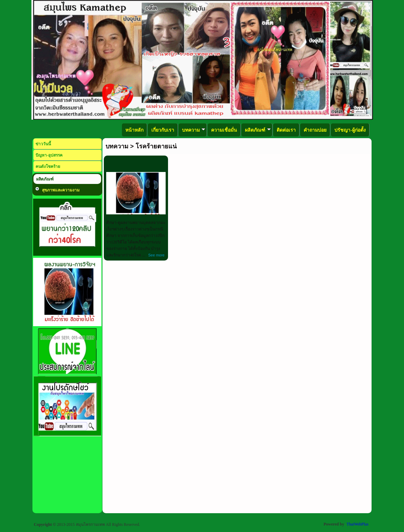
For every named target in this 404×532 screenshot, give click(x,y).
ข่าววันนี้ (43, 144)
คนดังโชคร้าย (48, 167)
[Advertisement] (67, 478)
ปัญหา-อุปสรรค (49, 155)
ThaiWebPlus (358, 524)
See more (156, 255)
